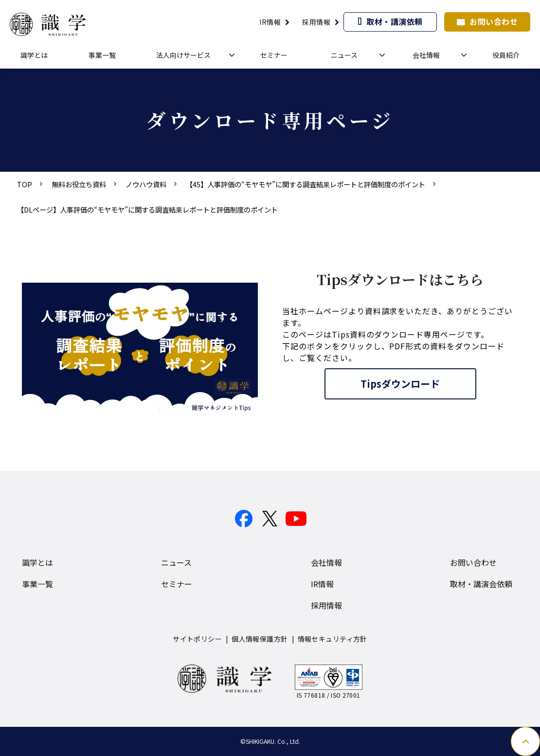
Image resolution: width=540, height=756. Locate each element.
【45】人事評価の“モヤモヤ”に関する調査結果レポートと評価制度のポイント (306, 184)
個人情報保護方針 (260, 639)
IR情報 (270, 22)
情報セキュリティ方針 (333, 639)
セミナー (274, 55)
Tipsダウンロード (400, 384)
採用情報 (316, 22)
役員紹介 (506, 55)
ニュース (344, 55)
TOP (25, 184)
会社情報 (426, 55)
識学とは (34, 55)
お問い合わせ (494, 21)
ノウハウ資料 (146, 184)
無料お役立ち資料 (79, 184)
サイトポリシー (197, 639)
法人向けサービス (183, 55)
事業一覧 (102, 55)
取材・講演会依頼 (481, 584)
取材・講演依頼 (394, 21)
